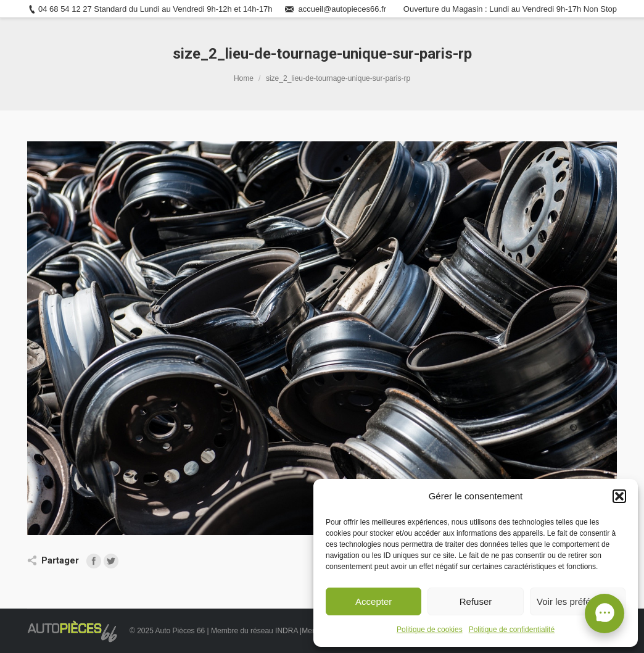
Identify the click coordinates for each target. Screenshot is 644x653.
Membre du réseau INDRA (255, 631)
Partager (60, 560)
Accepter (374, 601)
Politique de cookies (430, 630)
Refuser (476, 601)
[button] (619, 496)
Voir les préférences (578, 601)
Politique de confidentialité (512, 630)
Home (244, 78)
